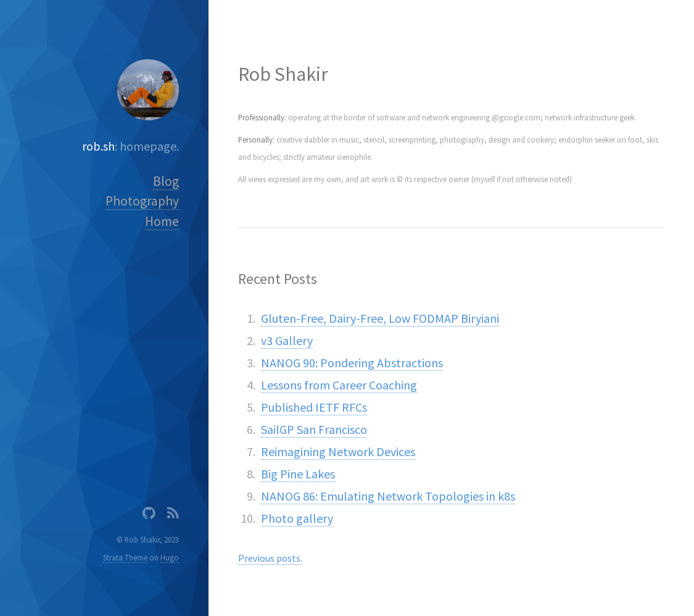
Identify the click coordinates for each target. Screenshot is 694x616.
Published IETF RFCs (314, 407)
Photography (142, 201)
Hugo (170, 557)
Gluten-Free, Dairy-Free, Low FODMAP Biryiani (380, 318)
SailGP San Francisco (314, 429)
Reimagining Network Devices (338, 452)
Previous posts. (270, 558)
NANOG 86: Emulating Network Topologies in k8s (388, 496)
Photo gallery (297, 518)
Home (162, 221)
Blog (166, 181)
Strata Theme (125, 557)
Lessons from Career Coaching (339, 385)
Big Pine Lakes (298, 474)
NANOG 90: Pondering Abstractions (352, 363)
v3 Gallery (287, 340)
